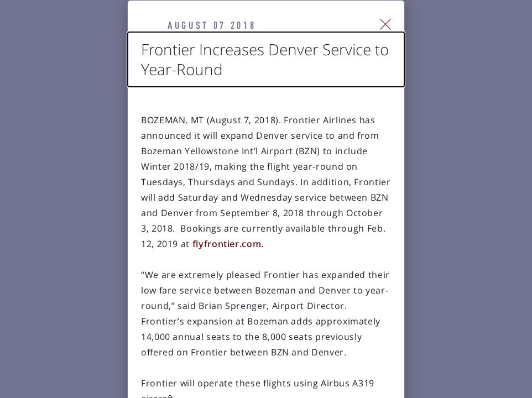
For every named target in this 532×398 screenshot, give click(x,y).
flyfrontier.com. (317, 213)
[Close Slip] (447, 36)
